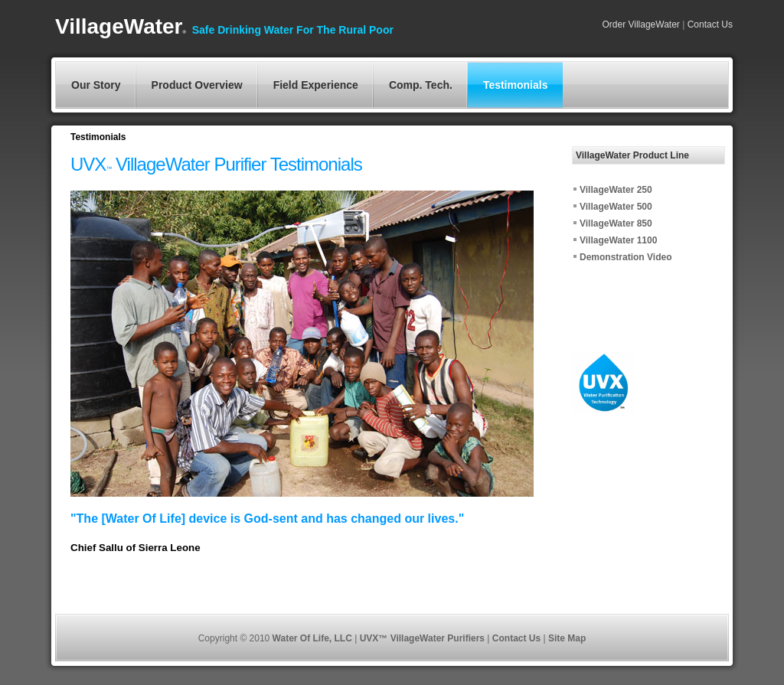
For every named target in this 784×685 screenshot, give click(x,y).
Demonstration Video (626, 257)
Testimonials (516, 85)
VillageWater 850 (616, 223)
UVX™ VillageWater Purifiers (424, 638)
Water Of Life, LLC (314, 638)
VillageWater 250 (616, 190)
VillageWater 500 (616, 207)
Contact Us (709, 24)
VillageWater (121, 26)
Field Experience (316, 85)
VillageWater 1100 (618, 240)
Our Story (96, 85)
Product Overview (197, 85)
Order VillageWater (640, 24)
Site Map (567, 638)
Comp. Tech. (421, 85)
